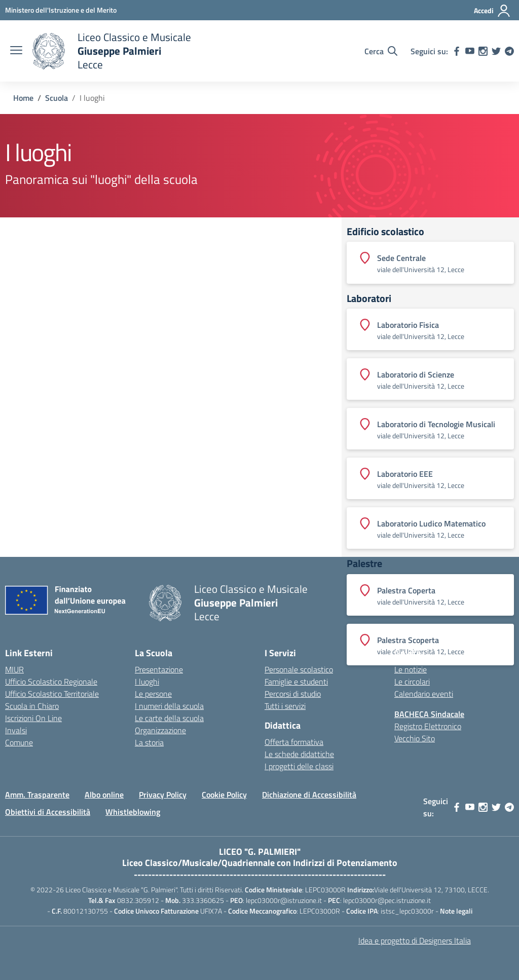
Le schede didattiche (299, 754)
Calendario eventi (424, 694)
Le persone (153, 694)
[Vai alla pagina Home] (23, 98)
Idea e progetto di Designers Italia (415, 940)
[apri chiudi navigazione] (16, 51)
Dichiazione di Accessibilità (309, 795)
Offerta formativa (294, 742)
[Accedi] (492, 11)
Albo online (104, 795)
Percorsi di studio (293, 694)
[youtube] (470, 51)
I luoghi (147, 682)
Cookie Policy (224, 795)
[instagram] (483, 51)
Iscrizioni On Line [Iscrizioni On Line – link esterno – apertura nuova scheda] (33, 718)
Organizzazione (160, 730)
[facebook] (457, 51)
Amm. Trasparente (37, 795)
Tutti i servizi (285, 706)
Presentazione (159, 669)
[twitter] (496, 51)
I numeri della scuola (169, 706)
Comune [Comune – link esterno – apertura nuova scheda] (19, 742)
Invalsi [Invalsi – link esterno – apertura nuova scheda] (16, 730)
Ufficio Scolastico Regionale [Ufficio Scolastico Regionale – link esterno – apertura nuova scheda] (51, 682)
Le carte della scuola (169, 718)
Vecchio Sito (415, 738)
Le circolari (412, 682)
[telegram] (509, 51)
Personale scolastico (299, 669)
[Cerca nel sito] (381, 51)
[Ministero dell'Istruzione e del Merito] (61, 10)
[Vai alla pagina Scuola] (57, 98)
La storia (149, 742)
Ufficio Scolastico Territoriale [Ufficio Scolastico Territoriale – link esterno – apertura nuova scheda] (52, 694)
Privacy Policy (163, 795)
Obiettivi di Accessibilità (48, 812)
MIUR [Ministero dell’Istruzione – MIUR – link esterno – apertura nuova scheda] (14, 669)
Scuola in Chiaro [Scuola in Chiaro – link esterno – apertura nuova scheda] (32, 706)
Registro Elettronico (428, 726)
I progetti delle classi (299, 766)
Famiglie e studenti (296, 682)
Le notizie (411, 669)
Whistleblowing (133, 812)
